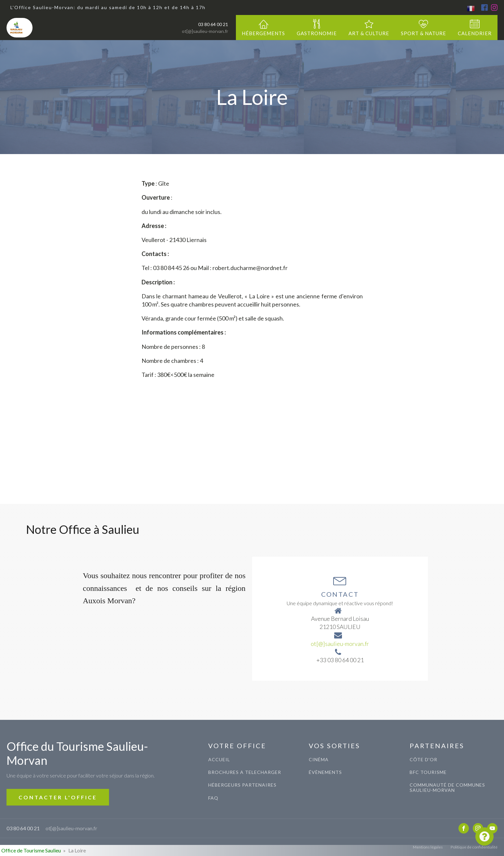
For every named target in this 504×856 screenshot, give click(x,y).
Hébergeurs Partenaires (242, 785)
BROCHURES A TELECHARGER (245, 772)
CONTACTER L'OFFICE (58, 797)
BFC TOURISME (428, 772)
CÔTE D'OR (423, 759)
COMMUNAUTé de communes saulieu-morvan (447, 787)
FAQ (213, 798)
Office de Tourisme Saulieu (31, 850)
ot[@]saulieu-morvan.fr (205, 31)
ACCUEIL (219, 759)
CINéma (319, 759)
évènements (325, 772)
